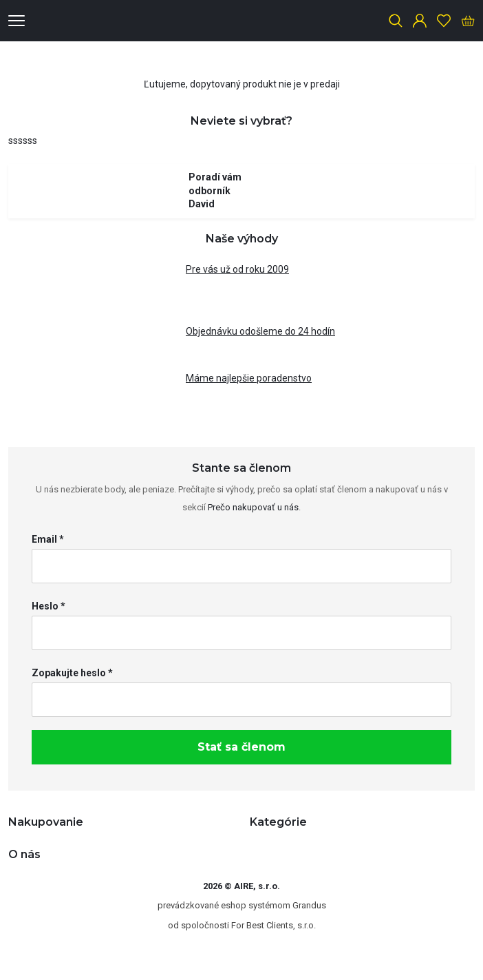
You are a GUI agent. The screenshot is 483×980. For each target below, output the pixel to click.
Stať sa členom (241, 747)
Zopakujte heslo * (72, 673)
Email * (48, 539)
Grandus (309, 905)
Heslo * (49, 606)
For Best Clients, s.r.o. (273, 925)
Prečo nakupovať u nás (253, 507)
